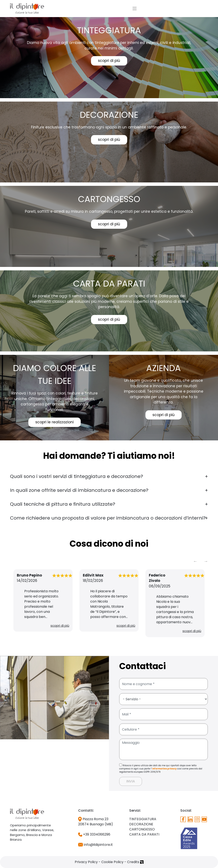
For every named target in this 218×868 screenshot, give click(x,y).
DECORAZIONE (141, 824)
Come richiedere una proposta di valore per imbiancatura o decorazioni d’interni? (108, 518)
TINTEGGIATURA (143, 819)
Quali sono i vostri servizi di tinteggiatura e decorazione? (77, 476)
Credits (135, 862)
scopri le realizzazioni (54, 422)
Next (206, 561)
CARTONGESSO (142, 829)
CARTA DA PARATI (144, 834)
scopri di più (109, 61)
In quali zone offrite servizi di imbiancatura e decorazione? (79, 490)
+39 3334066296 (94, 834)
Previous (195, 561)
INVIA (131, 781)
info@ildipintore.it (95, 845)
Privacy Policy (86, 862)
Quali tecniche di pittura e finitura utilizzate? (63, 504)
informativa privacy (164, 769)
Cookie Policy (112, 862)
